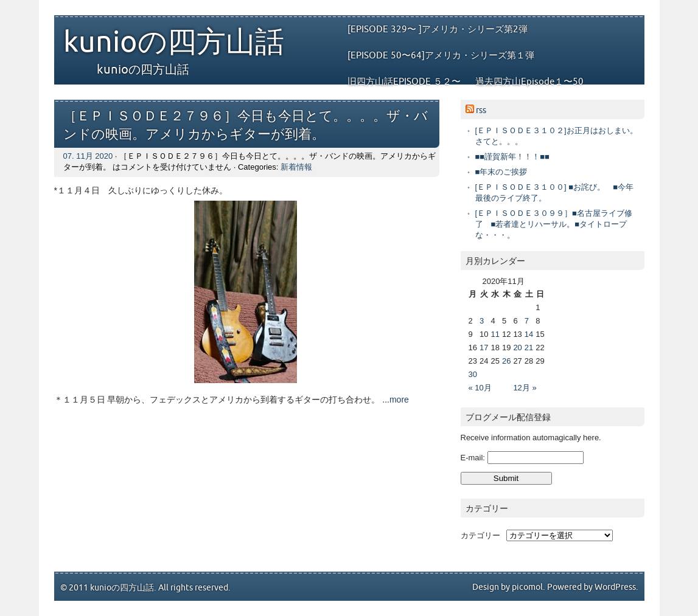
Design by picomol (508, 587)
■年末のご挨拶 (501, 172)
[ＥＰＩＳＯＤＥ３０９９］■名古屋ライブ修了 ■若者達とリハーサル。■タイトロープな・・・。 (554, 224)
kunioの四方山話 (174, 43)
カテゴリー (480, 535)
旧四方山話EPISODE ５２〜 (404, 81)
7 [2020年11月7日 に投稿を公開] (527, 321)
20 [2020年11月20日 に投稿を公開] (517, 348)
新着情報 (296, 167)
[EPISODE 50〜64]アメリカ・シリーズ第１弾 (441, 55)
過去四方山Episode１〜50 (529, 81)
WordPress (615, 587)
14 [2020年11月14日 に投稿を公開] (529, 334)
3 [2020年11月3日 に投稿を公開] (482, 321)
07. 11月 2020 (88, 156)
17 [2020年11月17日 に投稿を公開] (484, 348)
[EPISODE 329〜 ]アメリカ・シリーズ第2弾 (438, 29)
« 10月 (480, 388)
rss (481, 110)
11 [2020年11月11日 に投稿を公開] (495, 334)
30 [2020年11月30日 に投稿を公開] (473, 374)
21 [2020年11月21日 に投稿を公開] (529, 348)
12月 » (525, 388)
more (399, 400)
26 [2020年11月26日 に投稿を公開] (506, 361)
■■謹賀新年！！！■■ (512, 157)
